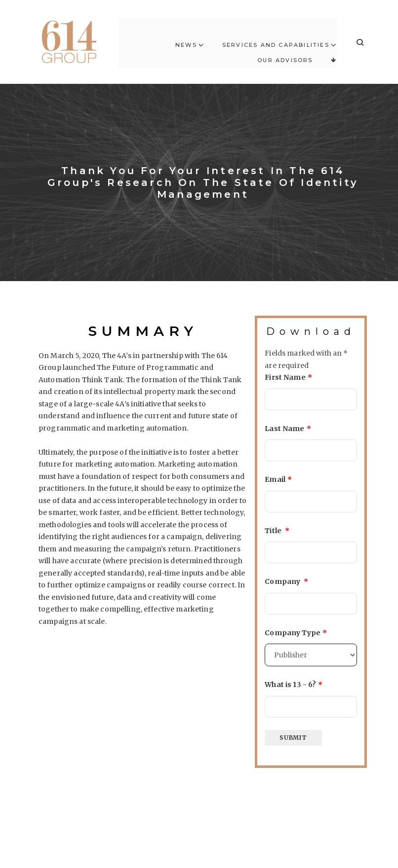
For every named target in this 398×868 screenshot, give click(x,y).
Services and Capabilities (276, 36)
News (186, 36)
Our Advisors (285, 50)
